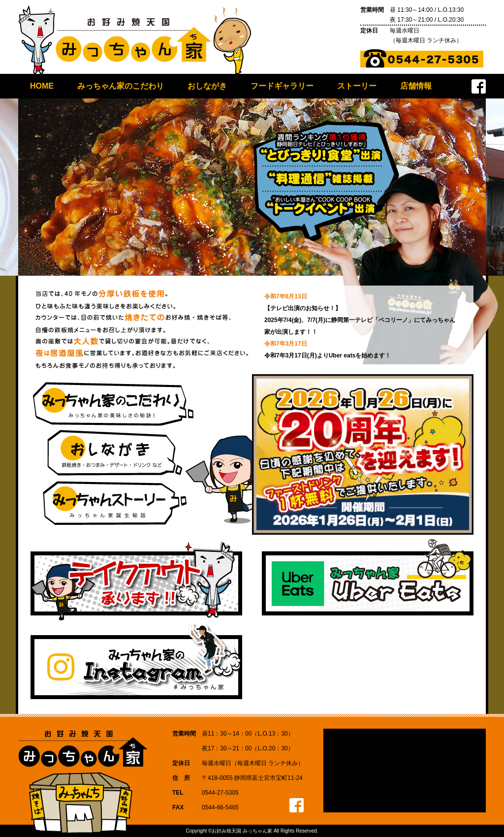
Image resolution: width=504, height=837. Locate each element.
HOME (42, 86)
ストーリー (357, 86)
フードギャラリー (282, 86)
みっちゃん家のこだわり (121, 86)
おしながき (207, 86)
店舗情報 (416, 86)
